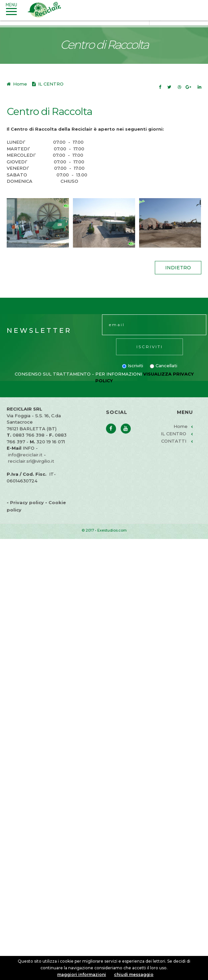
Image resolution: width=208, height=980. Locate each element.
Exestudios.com (112, 530)
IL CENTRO (174, 441)
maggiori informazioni (82, 974)
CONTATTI (174, 448)
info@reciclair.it (25, 462)
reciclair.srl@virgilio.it (31, 468)
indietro (178, 268)
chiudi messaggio (134, 974)
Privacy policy (27, 510)
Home (19, 84)
